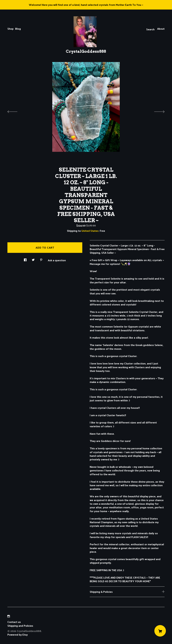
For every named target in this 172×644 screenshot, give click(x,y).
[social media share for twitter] (33, 259)
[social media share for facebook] (25, 259)
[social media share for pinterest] (41, 259)
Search (150, 29)
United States (90, 231)
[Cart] (160, 631)
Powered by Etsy (18, 635)
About (161, 29)
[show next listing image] (156, 111)
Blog (18, 29)
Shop (10, 29)
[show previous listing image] (16, 111)
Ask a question (57, 260)
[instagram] (9, 616)
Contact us (14, 622)
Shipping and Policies (20, 626)
